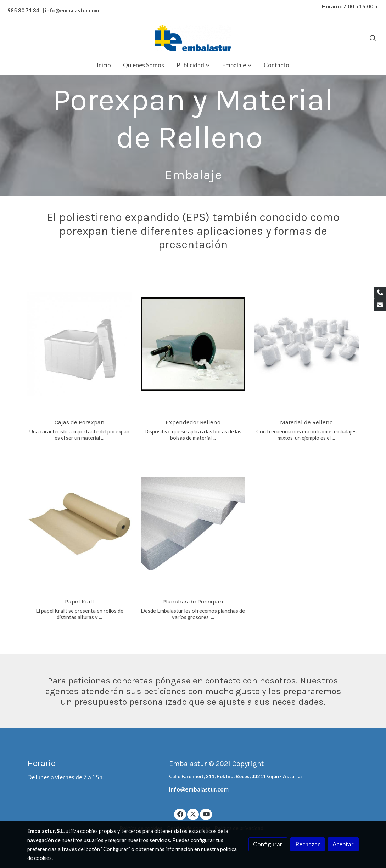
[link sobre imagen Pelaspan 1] (306, 344)
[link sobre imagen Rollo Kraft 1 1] (80, 523)
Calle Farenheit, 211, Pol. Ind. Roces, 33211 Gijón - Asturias (236, 776)
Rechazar (308, 844)
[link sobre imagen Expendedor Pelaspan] (193, 344)
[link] (193, 38)
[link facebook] (180, 814)
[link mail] (380, 305)
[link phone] (380, 293)
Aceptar (343, 844)
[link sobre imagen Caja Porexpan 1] (80, 344)
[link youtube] (206, 814)
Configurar (268, 844)
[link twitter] (193, 814)
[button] (193, 65)
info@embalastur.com (199, 789)
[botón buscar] (373, 38)
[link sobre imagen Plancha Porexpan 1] (193, 523)
